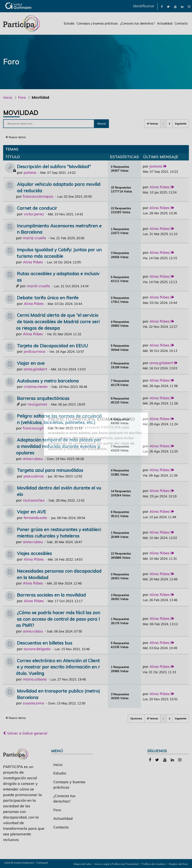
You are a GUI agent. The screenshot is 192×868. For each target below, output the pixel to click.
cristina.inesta (36, 387)
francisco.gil (33, 428)
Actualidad (165, 23)
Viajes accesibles (34, 553)
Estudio (69, 23)
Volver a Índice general (25, 733)
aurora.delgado (37, 649)
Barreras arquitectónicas (43, 398)
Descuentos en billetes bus (45, 643)
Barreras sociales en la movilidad (51, 595)
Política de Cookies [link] (154, 864)
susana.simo (34, 703)
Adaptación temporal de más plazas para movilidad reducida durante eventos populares (59, 446)
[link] (162, 6)
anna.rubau (33, 459)
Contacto (181, 23)
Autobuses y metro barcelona (48, 381)
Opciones (136, 718)
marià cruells (34, 238)
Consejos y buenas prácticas (97, 23)
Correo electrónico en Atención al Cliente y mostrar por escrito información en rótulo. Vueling (58, 667)
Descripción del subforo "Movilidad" (54, 166)
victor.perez (34, 214)
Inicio (8, 97)
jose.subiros (34, 476)
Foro (57, 810)
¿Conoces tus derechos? (137, 23)
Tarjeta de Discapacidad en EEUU (52, 346)
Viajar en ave (31, 363)
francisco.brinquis (38, 196)
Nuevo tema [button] (16, 137)
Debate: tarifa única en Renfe (48, 298)
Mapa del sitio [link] (82, 864)
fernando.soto (35, 518)
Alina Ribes (160, 187)
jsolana (30, 172)
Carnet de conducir (37, 208)
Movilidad (21, 113)
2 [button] (169, 124)
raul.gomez (37, 404)
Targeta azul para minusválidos (50, 470)
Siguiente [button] (181, 124)
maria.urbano (35, 679)
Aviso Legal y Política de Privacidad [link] (117, 864)
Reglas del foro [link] (178, 864)
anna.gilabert (35, 369)
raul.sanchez (34, 500)
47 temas (152, 124)
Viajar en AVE (31, 512)
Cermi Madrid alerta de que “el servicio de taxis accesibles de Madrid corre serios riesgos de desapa (58, 321)
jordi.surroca (35, 351)
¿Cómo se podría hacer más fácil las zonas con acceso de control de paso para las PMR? (58, 619)
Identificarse (143, 6)
